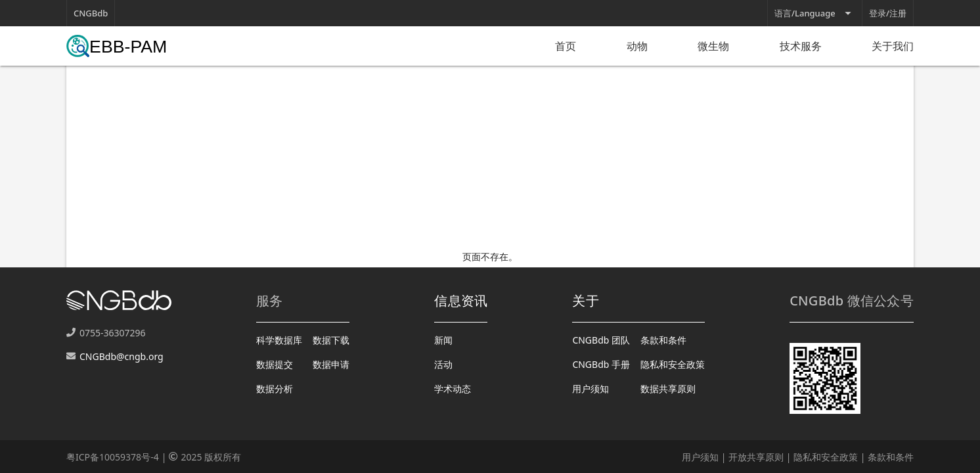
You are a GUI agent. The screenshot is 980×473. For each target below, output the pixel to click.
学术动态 (453, 389)
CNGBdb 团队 (601, 340)
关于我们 (893, 46)
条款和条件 (663, 340)
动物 (637, 46)
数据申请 (331, 364)
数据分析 (275, 389)
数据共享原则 (668, 389)
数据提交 (275, 364)
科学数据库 (279, 340)
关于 (586, 301)
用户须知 (590, 389)
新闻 (443, 340)
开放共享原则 (756, 457)
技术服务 (801, 46)
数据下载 (331, 340)
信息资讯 (461, 301)
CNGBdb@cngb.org (122, 356)
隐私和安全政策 (673, 364)
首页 (566, 46)
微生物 (713, 46)
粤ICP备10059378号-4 (113, 457)
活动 (443, 364)
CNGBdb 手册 (601, 364)
